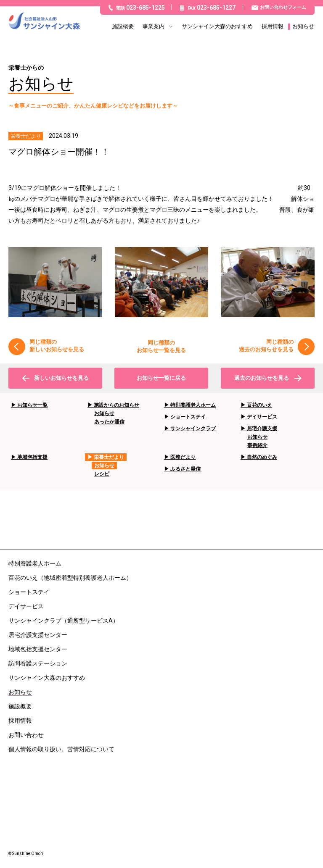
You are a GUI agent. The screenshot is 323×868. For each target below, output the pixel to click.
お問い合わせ (26, 735)
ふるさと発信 (185, 469)
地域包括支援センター (38, 649)
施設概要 (123, 26)
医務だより (183, 457)
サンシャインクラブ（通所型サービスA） (64, 621)
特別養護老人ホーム (193, 405)
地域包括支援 (32, 457)
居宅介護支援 (262, 429)
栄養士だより (109, 457)
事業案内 (154, 26)
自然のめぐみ (262, 457)
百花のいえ (259, 405)
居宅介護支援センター (38, 635)
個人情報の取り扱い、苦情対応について (61, 749)
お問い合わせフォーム (283, 7)
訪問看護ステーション (38, 663)
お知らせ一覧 (32, 405)
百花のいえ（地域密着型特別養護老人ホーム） (70, 578)
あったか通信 (109, 422)
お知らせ (303, 26)
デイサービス (262, 417)
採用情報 (273, 26)
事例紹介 (257, 445)
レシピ (102, 474)
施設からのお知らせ (116, 405)
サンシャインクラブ (193, 429)
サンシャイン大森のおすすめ (217, 26)
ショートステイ (188, 417)
